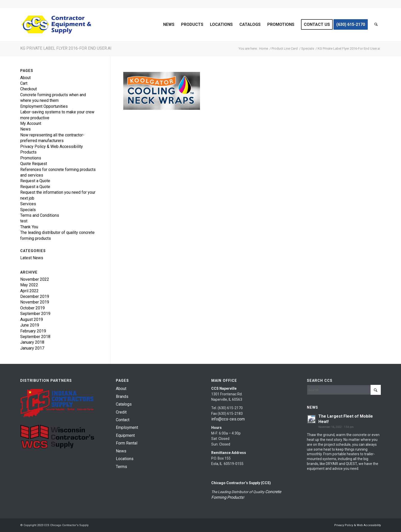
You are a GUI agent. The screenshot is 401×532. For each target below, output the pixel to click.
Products (28, 152)
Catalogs (124, 404)
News (25, 129)
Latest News (32, 258)
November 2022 (35, 279)
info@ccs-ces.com (228, 419)
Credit (121, 412)
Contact (123, 420)
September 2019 (35, 314)
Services (28, 204)
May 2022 (29, 285)
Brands (122, 397)
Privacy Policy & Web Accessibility (52, 146)
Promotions (31, 158)
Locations (125, 459)
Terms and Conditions (40, 215)
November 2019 (35, 302)
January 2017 (32, 348)
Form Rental (127, 443)
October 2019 (32, 308)
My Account (31, 123)
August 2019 (32, 319)
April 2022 (29, 291)
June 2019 (30, 325)
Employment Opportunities (44, 106)
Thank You (29, 227)
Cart (24, 83)
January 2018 (32, 342)
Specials (28, 210)
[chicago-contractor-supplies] (56, 25)
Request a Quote (35, 181)
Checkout (29, 89)
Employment (127, 427)
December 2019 (35, 296)
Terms (121, 467)
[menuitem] (169, 25)
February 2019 (33, 331)
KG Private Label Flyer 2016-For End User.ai (66, 48)
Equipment (125, 435)
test (24, 221)
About (25, 78)
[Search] (376, 25)
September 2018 (35, 337)
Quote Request (34, 164)
